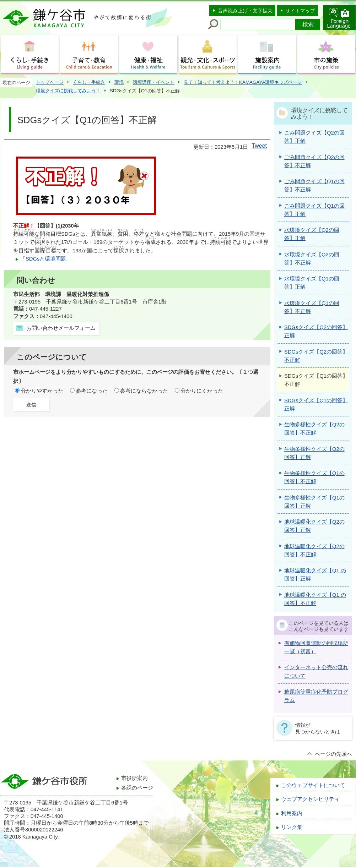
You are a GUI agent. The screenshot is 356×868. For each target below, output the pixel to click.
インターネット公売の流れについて (316, 672)
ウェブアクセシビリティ (310, 799)
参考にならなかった (144, 391)
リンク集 (292, 827)
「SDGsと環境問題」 (46, 259)
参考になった (92, 391)
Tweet (259, 146)
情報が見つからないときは (318, 728)
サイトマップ (300, 11)
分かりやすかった (42, 391)
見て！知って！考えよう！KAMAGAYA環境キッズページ (243, 82)
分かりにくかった (202, 391)
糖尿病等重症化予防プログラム (316, 696)
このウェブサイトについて (313, 785)
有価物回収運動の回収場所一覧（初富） (316, 647)
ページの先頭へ (333, 754)
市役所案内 (134, 778)
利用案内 (292, 813)
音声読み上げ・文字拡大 (245, 11)
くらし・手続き (89, 82)
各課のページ (137, 788)
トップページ (50, 82)
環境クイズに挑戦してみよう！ (68, 91)
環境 (119, 82)
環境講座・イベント (154, 82)
